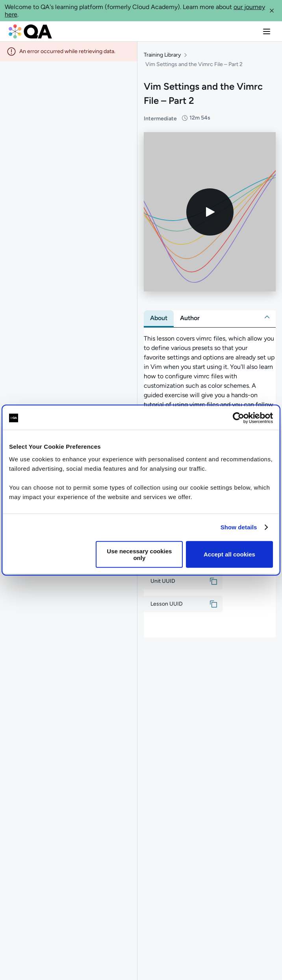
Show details (239, 527)
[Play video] (210, 212)
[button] (272, 11)
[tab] (159, 318)
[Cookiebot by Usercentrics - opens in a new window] (238, 418)
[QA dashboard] (30, 31)
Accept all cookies (229, 554)
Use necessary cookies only (139, 554)
